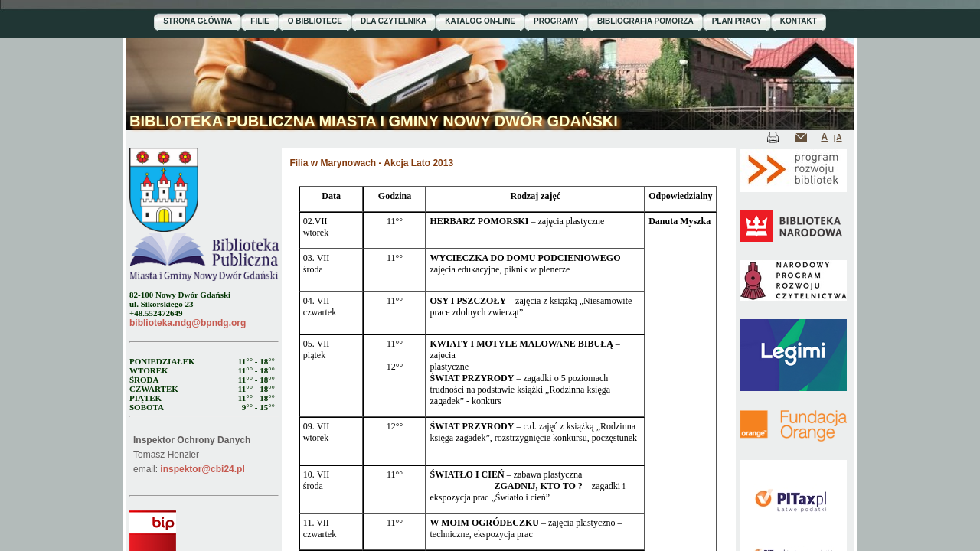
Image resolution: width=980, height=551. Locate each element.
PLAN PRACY (737, 21)
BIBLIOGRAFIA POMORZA (645, 21)
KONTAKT (799, 21)
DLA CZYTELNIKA (394, 21)
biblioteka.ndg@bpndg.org (188, 323)
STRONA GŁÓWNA (198, 21)
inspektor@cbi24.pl (202, 469)
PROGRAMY (556, 21)
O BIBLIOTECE (315, 21)
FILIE (260, 21)
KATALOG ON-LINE (480, 21)
